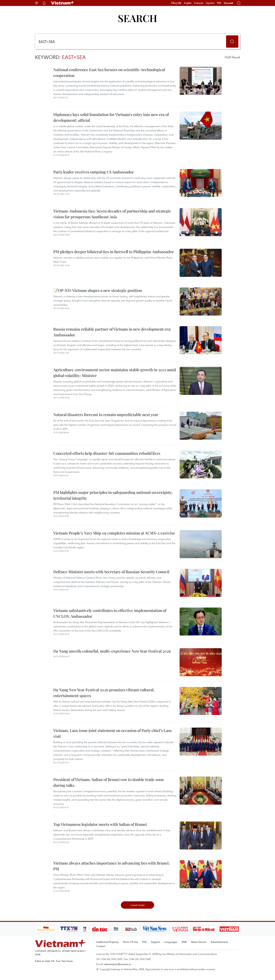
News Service (199, 942)
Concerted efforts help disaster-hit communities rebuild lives (107, 453)
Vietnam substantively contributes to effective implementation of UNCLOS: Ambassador (110, 613)
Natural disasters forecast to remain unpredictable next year (106, 414)
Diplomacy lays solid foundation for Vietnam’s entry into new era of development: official (111, 117)
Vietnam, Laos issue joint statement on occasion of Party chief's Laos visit (113, 733)
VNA (184, 942)
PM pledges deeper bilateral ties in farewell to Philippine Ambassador (114, 252)
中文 (219, 3)
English (188, 3)
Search (137, 18)
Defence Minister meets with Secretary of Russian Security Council (111, 572)
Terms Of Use (130, 942)
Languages (171, 942)
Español (210, 3)
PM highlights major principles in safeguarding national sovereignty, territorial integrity (113, 495)
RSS (144, 942)
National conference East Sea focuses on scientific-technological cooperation (109, 72)
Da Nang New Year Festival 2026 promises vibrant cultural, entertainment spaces (104, 693)
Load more (138, 905)
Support (155, 942)
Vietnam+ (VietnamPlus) (63, 3)
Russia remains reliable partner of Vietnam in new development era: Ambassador (112, 332)
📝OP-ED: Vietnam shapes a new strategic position (98, 290)
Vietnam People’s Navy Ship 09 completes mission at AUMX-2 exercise (114, 533)
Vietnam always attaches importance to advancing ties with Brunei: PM (111, 866)
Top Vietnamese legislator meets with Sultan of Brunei (100, 824)
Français (199, 3)
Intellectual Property (107, 942)
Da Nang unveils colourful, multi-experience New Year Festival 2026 (112, 651)
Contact (101, 946)
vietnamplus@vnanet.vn (118, 964)
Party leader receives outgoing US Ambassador (94, 172)
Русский (228, 3)
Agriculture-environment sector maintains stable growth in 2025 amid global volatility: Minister (115, 373)
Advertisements (219, 942)
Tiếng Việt (176, 3)
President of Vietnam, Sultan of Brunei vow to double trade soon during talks (108, 782)
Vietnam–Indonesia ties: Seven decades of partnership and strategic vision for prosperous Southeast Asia (112, 214)
